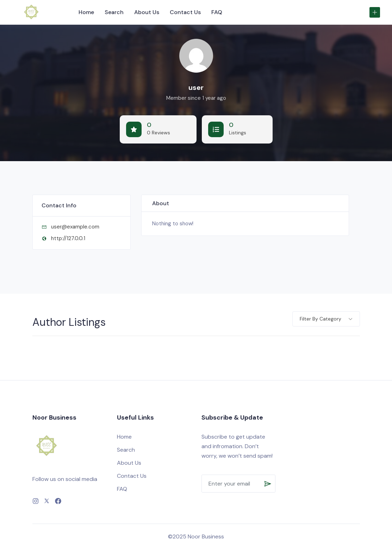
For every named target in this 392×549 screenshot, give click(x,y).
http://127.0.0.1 (68, 238)
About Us (147, 12)
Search (114, 12)
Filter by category (321, 319)
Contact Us (185, 12)
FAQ (217, 12)
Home (86, 12)
